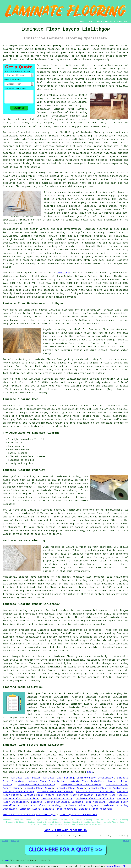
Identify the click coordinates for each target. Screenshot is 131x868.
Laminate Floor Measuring (37, 785)
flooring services (23, 732)
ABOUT (99, 21)
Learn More (113, 866)
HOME (83, 21)
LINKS (91, 21)
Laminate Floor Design (26, 778)
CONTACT (109, 21)
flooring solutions (78, 718)
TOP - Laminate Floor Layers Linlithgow (29, 815)
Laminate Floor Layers (81, 805)
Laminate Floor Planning (42, 805)
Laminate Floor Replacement (81, 785)
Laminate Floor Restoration (75, 795)
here (90, 772)
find (13, 751)
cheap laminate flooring (107, 721)
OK (124, 866)
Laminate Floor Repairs (111, 795)
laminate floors (81, 704)
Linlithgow (63, 273)
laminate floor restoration (87, 707)
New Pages (15, 841)
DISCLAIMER (121, 21)
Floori (6, 860)
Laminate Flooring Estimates (50, 802)
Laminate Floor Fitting (59, 778)
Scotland (63, 732)
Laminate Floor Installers (87, 781)
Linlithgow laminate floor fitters (50, 694)
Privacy (126, 841)
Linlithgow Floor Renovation (78, 815)
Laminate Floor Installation (95, 778)
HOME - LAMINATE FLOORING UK (65, 830)
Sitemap (5, 841)
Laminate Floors (30, 809)
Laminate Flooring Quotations (107, 788)
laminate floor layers (49, 59)
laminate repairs (31, 718)
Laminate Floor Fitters (39, 795)
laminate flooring (47, 49)
